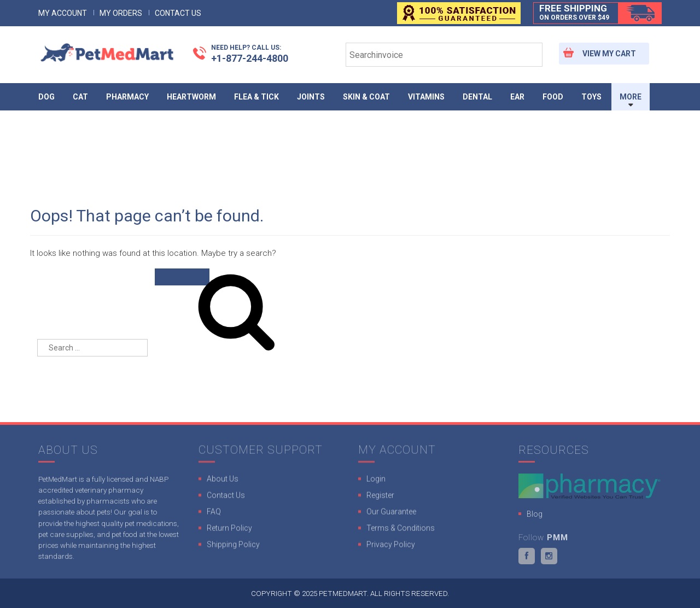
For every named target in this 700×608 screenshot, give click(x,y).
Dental (477, 97)
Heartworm (191, 97)
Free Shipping (574, 13)
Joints (311, 97)
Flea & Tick (256, 97)
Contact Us (178, 13)
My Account (63, 13)
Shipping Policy (233, 547)
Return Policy (229, 531)
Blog (535, 517)
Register (380, 498)
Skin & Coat (366, 97)
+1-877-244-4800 (250, 53)
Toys (591, 97)
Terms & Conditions (401, 531)
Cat (80, 97)
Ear (517, 97)
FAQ (214, 515)
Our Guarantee (391, 515)
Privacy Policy (391, 547)
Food (553, 97)
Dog (46, 97)
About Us (223, 482)
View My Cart (609, 54)
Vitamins (426, 97)
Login (376, 482)
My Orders (121, 13)
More (631, 97)
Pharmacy (127, 97)
